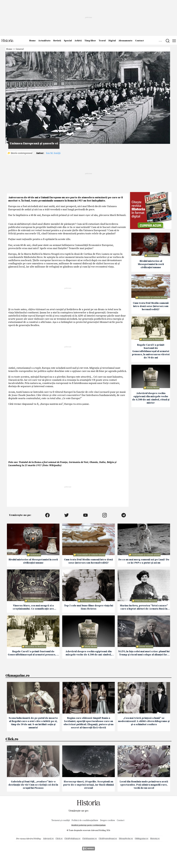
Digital (112, 41)
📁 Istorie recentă (145, 647)
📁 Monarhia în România (151, 339)
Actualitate (44, 41)
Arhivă (78, 41)
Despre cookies (108, 820)
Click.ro (12, 739)
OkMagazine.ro (142, 839)
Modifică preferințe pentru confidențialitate (88, 825)
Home (32, 41)
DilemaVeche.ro (126, 839)
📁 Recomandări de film (89, 601)
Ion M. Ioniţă (53, 153)
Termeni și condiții (61, 820)
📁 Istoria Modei (151, 388)
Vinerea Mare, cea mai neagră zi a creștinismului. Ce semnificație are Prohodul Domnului (33, 607)
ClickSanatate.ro (90, 839)
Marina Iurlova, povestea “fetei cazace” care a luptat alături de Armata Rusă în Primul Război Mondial (144, 607)
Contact (139, 41)
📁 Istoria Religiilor (34, 601)
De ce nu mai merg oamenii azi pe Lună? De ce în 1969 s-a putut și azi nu (144, 561)
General (20, 49)
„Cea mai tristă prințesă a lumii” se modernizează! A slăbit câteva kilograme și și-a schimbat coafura (144, 721)
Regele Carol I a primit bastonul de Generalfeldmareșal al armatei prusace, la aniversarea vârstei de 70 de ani (151, 351)
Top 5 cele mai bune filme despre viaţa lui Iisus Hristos (89, 607)
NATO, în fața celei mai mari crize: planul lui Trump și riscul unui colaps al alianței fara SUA (144, 653)
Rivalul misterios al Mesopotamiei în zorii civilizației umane (151, 264)
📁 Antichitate (151, 256)
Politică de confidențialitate (85, 820)
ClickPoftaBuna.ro (72, 839)
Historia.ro (155, 839)
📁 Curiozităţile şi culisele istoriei (151, 298)
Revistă (57, 41)
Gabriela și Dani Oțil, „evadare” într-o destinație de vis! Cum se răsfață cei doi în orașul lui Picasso (33, 785)
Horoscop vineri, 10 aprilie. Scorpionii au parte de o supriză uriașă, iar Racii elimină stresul (89, 785)
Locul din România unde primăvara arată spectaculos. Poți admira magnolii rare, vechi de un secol (144, 785)
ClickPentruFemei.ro (108, 839)
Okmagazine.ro (17, 675)
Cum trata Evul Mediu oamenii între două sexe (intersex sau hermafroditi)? (151, 306)
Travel (102, 41)
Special (68, 41)
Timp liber (90, 41)
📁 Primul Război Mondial (145, 601)
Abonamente (125, 41)
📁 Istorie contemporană (20, 153)
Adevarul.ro (48, 839)
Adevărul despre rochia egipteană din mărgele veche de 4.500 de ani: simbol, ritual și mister (151, 398)
